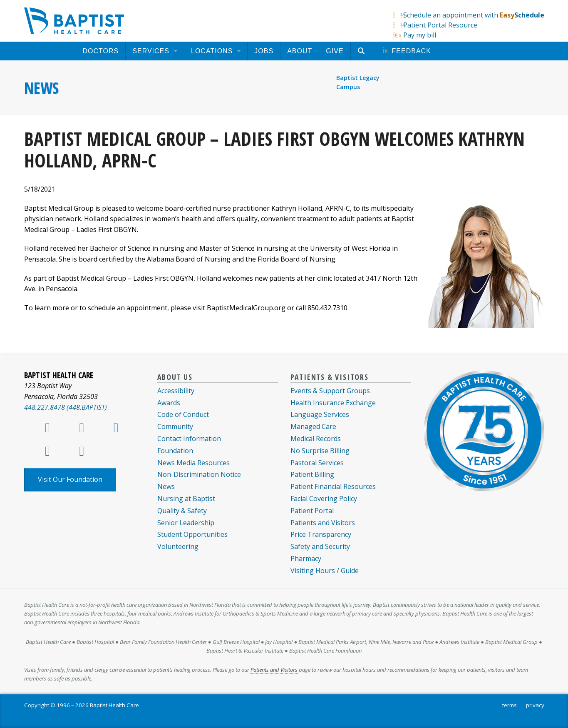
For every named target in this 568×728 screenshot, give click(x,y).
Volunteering (178, 546)
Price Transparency (321, 534)
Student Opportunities (192, 534)
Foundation (175, 451)
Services (151, 51)
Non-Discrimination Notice (199, 474)
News (41, 88)
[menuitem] (101, 51)
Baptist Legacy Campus (358, 82)
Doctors (101, 51)
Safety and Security (320, 546)
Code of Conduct (183, 414)
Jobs (264, 51)
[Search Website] (363, 51)
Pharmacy (306, 558)
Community (175, 426)
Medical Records (316, 439)
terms (510, 705)
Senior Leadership (186, 523)
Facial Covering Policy (324, 499)
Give (335, 51)
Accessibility (176, 391)
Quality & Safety (182, 511)
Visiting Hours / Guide (325, 571)
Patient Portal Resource (440, 25)
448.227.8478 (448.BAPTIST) (66, 407)
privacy (535, 705)
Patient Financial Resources (333, 486)
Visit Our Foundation (70, 479)
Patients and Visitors (323, 523)
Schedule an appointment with (474, 15)
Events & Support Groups (330, 391)
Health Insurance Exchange (333, 403)
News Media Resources (193, 463)
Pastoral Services (317, 463)
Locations (212, 51)
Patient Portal (312, 511)
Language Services (320, 414)
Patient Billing (312, 474)
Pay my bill (420, 35)
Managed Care (313, 426)
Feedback (406, 51)
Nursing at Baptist (186, 499)
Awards (169, 403)
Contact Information (189, 439)
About (300, 51)
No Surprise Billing (320, 451)
